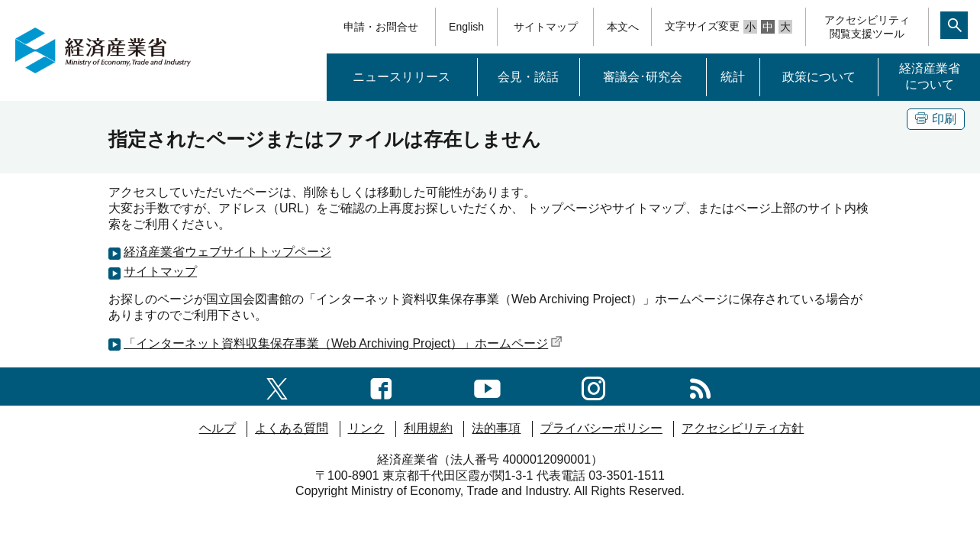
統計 (733, 77)
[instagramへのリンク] (593, 386)
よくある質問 (292, 428)
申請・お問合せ (381, 27)
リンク (366, 428)
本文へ (623, 27)
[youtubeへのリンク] (487, 386)
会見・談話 (528, 77)
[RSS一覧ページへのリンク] (700, 386)
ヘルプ (218, 428)
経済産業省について (930, 76)
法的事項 (496, 428)
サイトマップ (546, 27)
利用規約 (428, 428)
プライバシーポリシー (601, 428)
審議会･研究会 (643, 77)
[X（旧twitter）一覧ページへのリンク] (277, 386)
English (466, 27)
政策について (819, 77)
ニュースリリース (401, 77)
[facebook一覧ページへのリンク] (381, 386)
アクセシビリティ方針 (743, 428)
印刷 (936, 119)
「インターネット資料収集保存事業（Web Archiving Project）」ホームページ (343, 343)
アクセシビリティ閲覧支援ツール (867, 27)
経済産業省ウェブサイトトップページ (227, 252)
